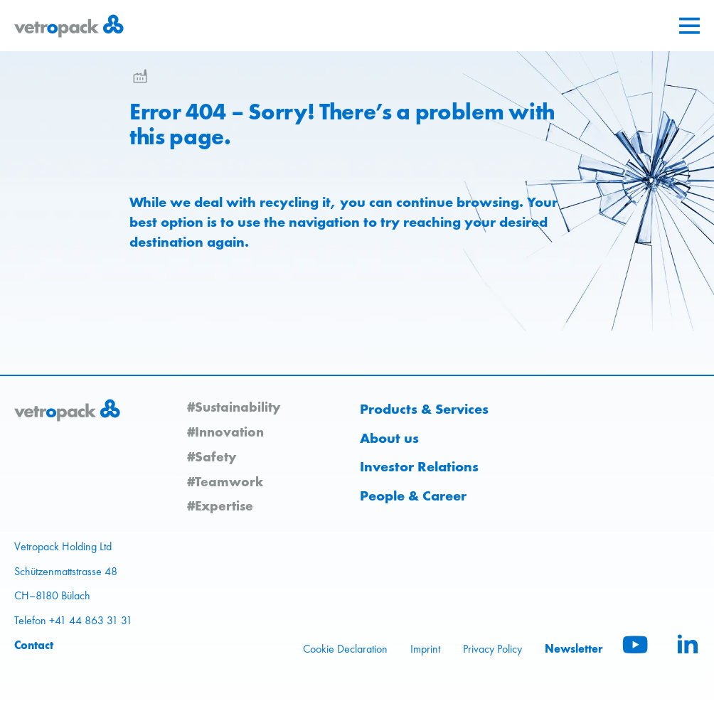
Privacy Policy (492, 649)
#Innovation (225, 432)
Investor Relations (419, 466)
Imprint (425, 649)
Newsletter (574, 648)
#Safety (212, 456)
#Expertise (220, 505)
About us (389, 438)
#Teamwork (225, 481)
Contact (34, 645)
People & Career (413, 496)
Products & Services (424, 409)
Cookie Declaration (345, 649)
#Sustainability (234, 407)
